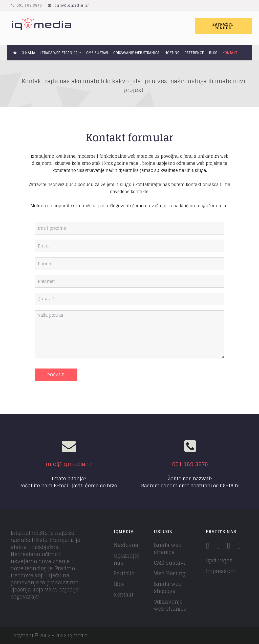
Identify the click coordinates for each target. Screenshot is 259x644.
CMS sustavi (97, 53)
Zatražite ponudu (223, 26)
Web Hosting (169, 573)
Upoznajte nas (126, 559)
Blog (213, 53)
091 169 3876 (190, 464)
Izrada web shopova (168, 588)
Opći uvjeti (219, 561)
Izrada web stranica (59, 53)
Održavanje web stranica (136, 53)
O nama (28, 53)
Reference (194, 53)
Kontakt (230, 53)
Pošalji (56, 375)
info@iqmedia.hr (72, 5)
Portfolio (124, 573)
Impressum (221, 571)
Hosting (172, 53)
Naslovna (126, 545)
